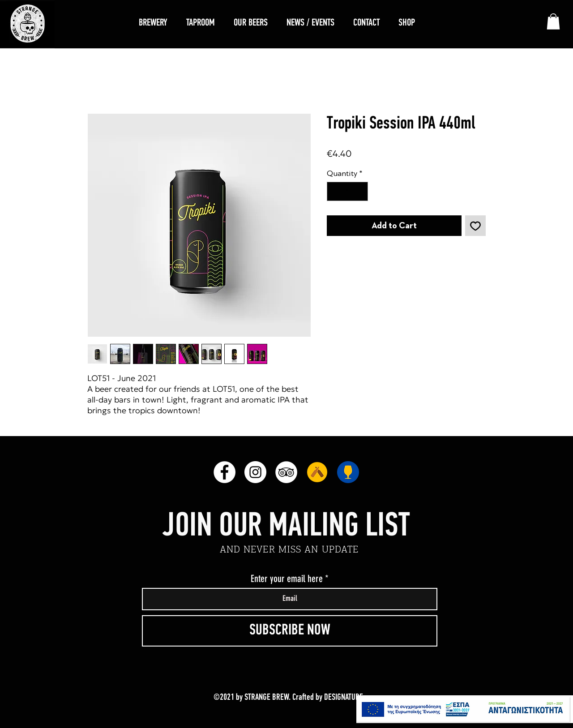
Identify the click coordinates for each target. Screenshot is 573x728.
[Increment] (360, 191)
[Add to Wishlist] (475, 226)
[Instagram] (255, 472)
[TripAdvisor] (286, 472)
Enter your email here (287, 579)
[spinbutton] (347, 191)
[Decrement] (335, 191)
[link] (553, 21)
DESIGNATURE (344, 698)
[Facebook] (224, 472)
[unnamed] (317, 472)
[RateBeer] (348, 472)
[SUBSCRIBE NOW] (290, 631)
